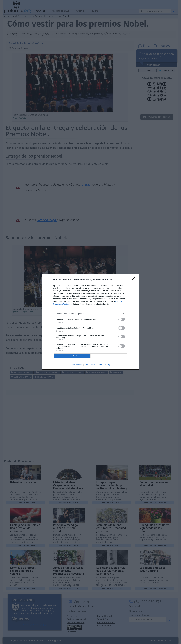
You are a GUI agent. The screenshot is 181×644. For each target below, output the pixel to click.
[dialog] (90, 322)
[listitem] (90, 314)
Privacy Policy (105, 365)
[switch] (122, 319)
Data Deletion (76, 365)
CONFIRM (72, 356)
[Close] (134, 280)
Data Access (90, 365)
